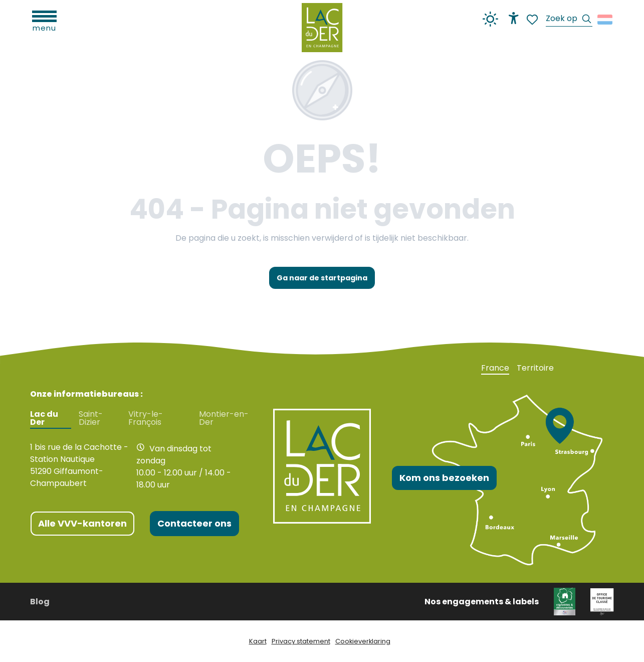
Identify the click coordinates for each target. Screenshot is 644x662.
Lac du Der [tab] (44, 418)
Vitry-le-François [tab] (146, 418)
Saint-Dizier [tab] (91, 418)
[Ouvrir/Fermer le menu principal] (44, 20)
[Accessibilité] (514, 18)
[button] (569, 20)
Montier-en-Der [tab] (224, 418)
